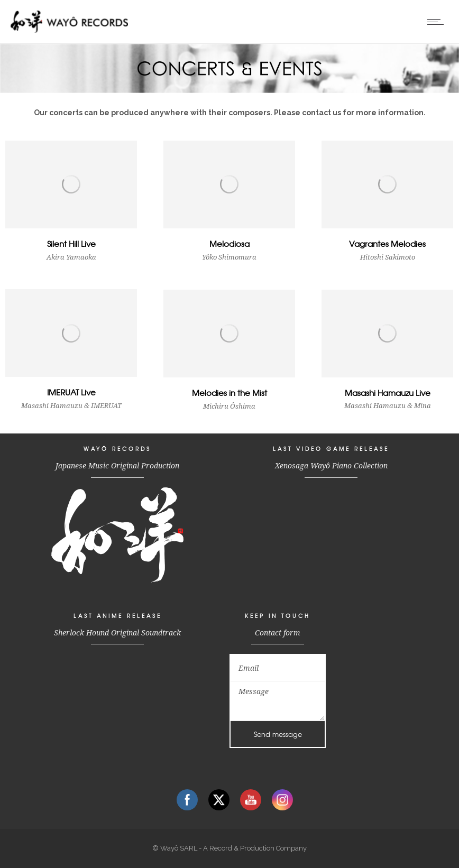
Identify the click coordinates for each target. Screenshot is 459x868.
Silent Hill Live (71, 244)
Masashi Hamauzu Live (388, 393)
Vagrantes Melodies (387, 244)
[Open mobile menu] (438, 22)
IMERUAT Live (71, 392)
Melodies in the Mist (229, 393)
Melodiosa (229, 244)
